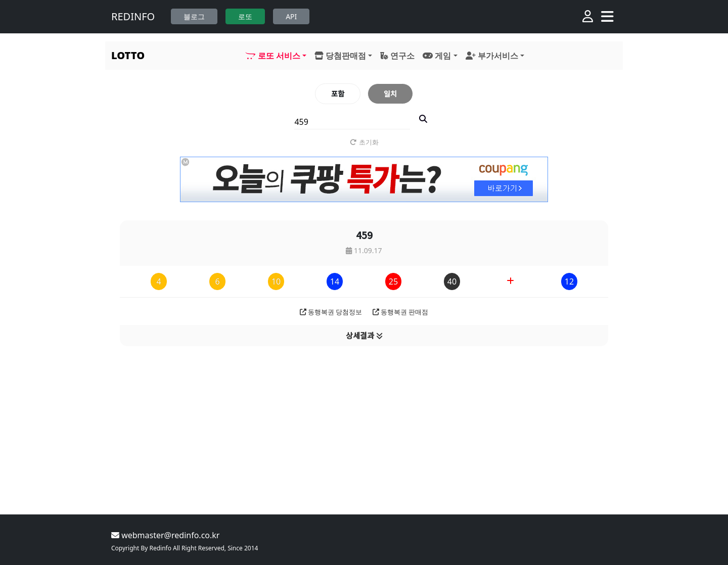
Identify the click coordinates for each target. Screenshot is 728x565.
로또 (245, 16)
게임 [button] (437, 56)
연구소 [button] (397, 56)
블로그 (194, 16)
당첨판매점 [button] (340, 56)
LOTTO (128, 55)
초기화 (364, 142)
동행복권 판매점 (401, 312)
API (291, 16)
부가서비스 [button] (492, 56)
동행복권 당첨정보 (331, 312)
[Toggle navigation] (607, 17)
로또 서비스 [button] (272, 56)
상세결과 (364, 335)
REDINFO (133, 16)
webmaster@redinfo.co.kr (165, 535)
